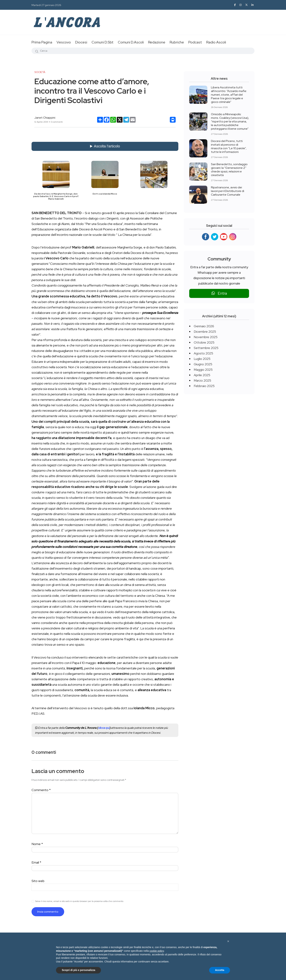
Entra (219, 293)
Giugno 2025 (203, 364)
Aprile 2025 (202, 375)
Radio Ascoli (216, 42)
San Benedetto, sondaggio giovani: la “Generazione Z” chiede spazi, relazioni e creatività (229, 170)
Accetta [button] (220, 970)
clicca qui (104, 728)
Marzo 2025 (202, 380)
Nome (37, 844)
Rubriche (177, 42)
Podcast (195, 42)
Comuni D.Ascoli (131, 42)
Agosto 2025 (203, 353)
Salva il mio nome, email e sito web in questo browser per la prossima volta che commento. (79, 901)
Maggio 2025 (203, 370)
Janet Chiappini (45, 118)
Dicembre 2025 (205, 332)
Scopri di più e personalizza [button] (78, 970)
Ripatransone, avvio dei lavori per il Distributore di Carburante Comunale (228, 191)
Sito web (38, 881)
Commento (41, 790)
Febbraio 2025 (204, 386)
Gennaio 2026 (204, 326)
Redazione (157, 42)
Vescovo (64, 42)
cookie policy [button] (157, 951)
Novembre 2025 (206, 337)
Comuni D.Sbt (102, 42)
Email (36, 862)
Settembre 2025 (206, 348)
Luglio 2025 (202, 359)
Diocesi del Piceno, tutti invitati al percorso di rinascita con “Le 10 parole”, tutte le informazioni (229, 146)
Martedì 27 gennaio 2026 (46, 5)
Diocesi (81, 42)
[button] (228, 941)
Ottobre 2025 (204, 342)
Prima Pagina (42, 42)
